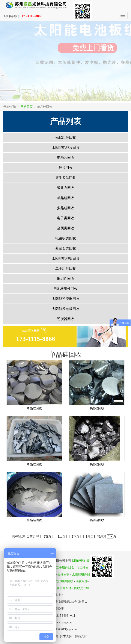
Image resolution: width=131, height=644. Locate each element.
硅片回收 (66, 168)
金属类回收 (66, 228)
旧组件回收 (66, 279)
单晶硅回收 (66, 198)
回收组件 (82, 581)
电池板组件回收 (66, 289)
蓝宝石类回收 (66, 248)
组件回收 (63, 574)
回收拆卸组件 (63, 588)
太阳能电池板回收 (66, 258)
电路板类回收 (66, 238)
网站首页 (27, 107)
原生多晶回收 (66, 178)
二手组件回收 (66, 268)
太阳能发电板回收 (66, 309)
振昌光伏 (81, 636)
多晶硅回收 (66, 208)
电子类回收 (66, 218)
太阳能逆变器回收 (66, 299)
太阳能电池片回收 (66, 147)
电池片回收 (66, 158)
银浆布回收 (66, 188)
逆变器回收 (66, 319)
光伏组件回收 (66, 137)
